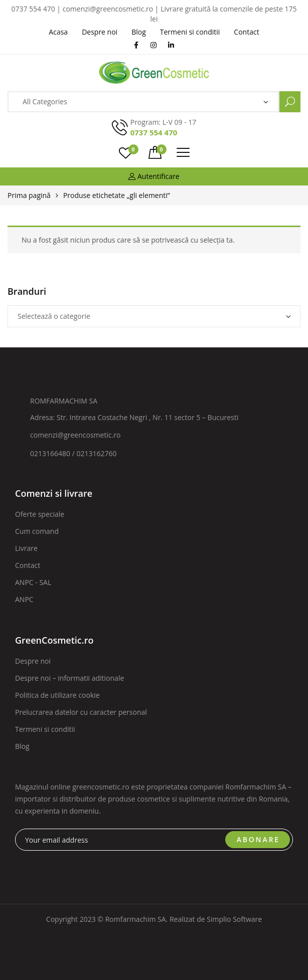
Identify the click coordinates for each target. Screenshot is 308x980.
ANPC (24, 599)
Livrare (26, 548)
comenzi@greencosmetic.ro (75, 435)
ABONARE (258, 839)
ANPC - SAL (33, 582)
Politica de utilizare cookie (57, 695)
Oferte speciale (40, 514)
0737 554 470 (154, 132)
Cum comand (37, 531)
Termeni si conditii (45, 729)
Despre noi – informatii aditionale (69, 678)
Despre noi (33, 661)
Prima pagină (29, 195)
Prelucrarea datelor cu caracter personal (81, 712)
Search (290, 102)
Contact (28, 565)
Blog (22, 746)
